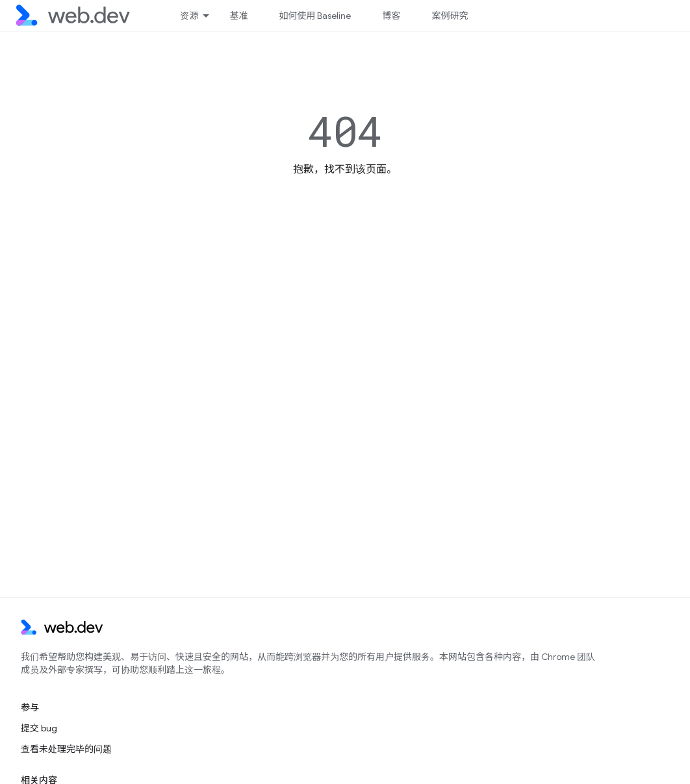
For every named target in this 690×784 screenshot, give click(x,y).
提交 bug (39, 728)
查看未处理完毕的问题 (66, 749)
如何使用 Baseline (315, 16)
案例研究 (450, 16)
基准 (238, 16)
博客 (391, 16)
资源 (189, 16)
